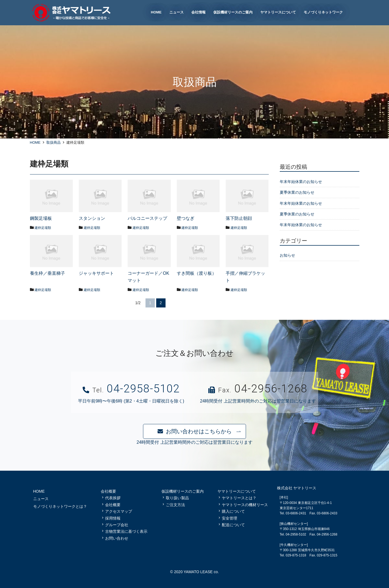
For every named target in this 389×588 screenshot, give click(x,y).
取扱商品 (54, 142)
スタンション (92, 218)
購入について (233, 511)
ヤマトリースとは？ (239, 498)
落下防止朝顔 (239, 218)
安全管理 (230, 518)
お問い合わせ (117, 538)
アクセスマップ (119, 511)
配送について (233, 525)
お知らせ (287, 255)
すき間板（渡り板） (197, 273)
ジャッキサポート (96, 273)
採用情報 (113, 518)
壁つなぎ (186, 218)
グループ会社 (117, 525)
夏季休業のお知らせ (297, 192)
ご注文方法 (175, 505)
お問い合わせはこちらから (199, 431)
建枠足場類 (44, 228)
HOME (35, 142)
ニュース (41, 499)
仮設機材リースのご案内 (183, 491)
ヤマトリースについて (237, 491)
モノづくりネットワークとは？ (60, 506)
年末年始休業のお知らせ (301, 182)
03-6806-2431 (296, 513)
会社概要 (113, 505)
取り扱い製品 (177, 498)
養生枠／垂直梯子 (47, 273)
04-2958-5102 (143, 389)
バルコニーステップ (147, 218)
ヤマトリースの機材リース (245, 505)
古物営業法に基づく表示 (126, 531)
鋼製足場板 (41, 218)
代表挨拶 (113, 498)
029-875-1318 (296, 555)
